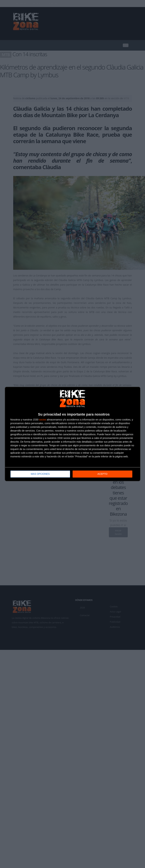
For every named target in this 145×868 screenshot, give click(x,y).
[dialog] (73, 434)
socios (43, 420)
